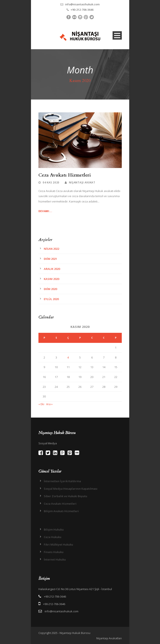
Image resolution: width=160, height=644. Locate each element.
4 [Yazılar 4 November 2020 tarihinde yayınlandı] (68, 357)
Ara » (49, 404)
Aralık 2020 (52, 269)
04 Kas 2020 (51, 182)
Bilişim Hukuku (54, 529)
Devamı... (45, 211)
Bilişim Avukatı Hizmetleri (61, 511)
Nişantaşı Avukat (82, 182)
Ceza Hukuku (53, 537)
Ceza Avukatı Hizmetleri (65, 175)
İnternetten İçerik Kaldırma (62, 481)
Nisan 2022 (51, 249)
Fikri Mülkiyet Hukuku (58, 544)
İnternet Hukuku (55, 559)
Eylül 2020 (51, 299)
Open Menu (117, 35)
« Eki (41, 404)
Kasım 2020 (51, 279)
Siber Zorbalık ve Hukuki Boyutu (65, 496)
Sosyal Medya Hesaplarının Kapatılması (71, 489)
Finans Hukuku (54, 552)
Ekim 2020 (50, 289)
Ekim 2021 (50, 259)
